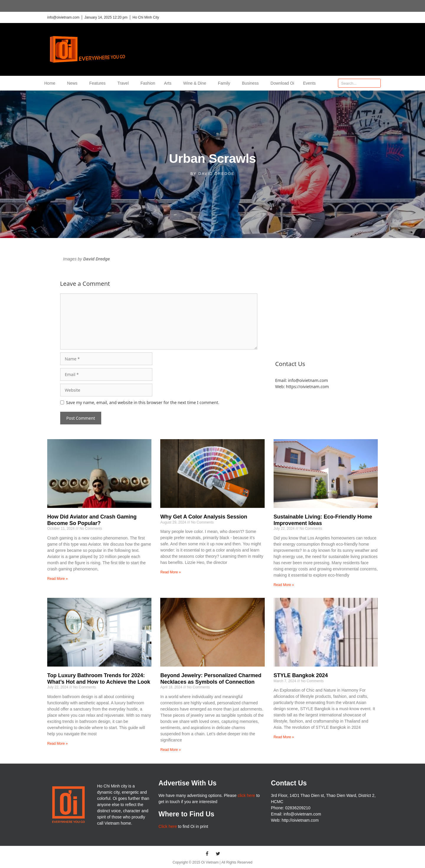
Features (99, 83)
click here (246, 795)
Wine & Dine (196, 83)
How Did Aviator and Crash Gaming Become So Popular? (92, 520)
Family (226, 83)
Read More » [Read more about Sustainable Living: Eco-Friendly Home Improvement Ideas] (284, 585)
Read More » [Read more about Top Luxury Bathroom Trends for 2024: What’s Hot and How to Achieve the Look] (57, 744)
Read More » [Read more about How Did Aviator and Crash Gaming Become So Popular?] (57, 579)
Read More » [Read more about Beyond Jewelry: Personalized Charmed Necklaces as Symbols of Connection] (170, 750)
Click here (168, 826)
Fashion (148, 83)
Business (252, 83)
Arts (169, 83)
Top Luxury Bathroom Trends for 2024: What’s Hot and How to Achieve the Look (99, 679)
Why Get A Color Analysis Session (204, 517)
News (74, 83)
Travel (125, 83)
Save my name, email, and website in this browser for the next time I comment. (143, 402)
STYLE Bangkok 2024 (301, 675)
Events (309, 83)
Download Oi (282, 83)
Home (51, 83)
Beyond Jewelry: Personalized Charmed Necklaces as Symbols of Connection (211, 679)
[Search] (376, 83)
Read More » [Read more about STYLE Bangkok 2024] (284, 737)
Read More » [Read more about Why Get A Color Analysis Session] (170, 572)
